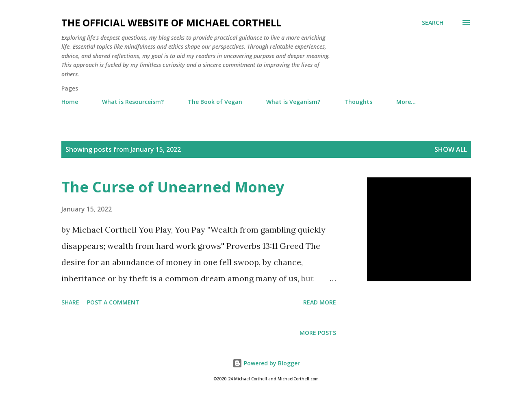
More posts (318, 333)
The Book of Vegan (215, 102)
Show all (451, 149)
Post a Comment (113, 302)
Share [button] (70, 302)
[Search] (433, 23)
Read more (320, 302)
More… (406, 102)
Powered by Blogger (266, 363)
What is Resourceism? (133, 102)
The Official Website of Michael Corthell (171, 23)
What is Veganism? (293, 102)
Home (70, 102)
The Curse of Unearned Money (173, 187)
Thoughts (358, 102)
